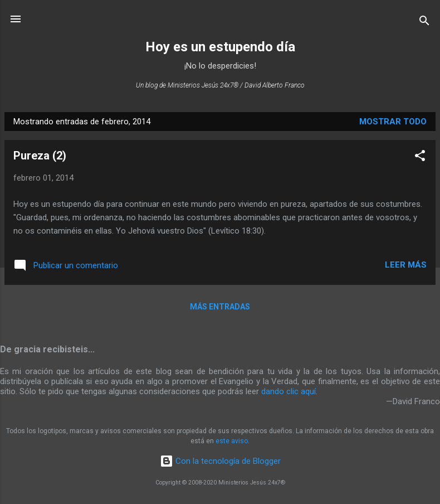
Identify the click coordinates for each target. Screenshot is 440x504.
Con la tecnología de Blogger (220, 461)
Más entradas (220, 307)
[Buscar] (424, 23)
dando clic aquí (289, 391)
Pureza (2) (40, 156)
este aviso (232, 441)
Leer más (406, 265)
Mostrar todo (393, 122)
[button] (420, 157)
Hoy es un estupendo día (220, 47)
